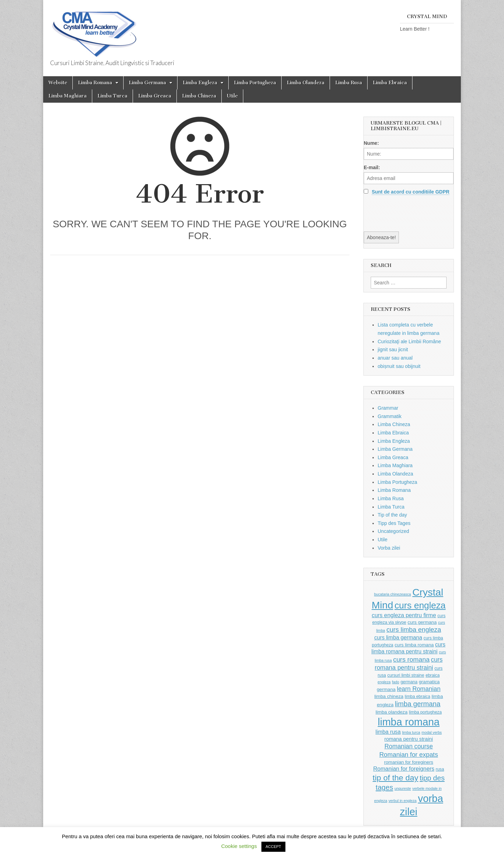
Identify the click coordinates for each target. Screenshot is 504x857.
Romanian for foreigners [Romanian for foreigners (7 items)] (404, 769)
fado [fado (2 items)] (396, 682)
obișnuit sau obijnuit (399, 366)
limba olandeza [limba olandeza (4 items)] (392, 712)
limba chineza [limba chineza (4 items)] (389, 696)
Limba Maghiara (68, 96)
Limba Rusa (349, 83)
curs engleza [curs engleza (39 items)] (420, 605)
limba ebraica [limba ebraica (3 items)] (418, 697)
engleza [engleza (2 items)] (384, 682)
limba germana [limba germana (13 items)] (418, 704)
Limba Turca (112, 96)
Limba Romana (95, 83)
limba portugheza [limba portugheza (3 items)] (425, 712)
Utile (232, 96)
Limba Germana (147, 83)
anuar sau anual (395, 358)
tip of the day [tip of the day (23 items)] (396, 778)
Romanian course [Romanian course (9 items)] (408, 746)
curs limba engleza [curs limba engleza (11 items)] (414, 630)
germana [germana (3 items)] (409, 682)
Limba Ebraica (390, 83)
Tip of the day (392, 515)
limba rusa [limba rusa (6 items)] (388, 732)
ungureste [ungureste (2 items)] (403, 788)
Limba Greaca (155, 96)
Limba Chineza (199, 96)
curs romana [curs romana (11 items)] (411, 659)
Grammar (388, 408)
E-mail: (372, 167)
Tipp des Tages (394, 523)
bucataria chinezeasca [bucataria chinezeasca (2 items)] (393, 594)
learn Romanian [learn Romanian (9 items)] (419, 689)
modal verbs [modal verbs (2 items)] (432, 732)
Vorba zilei (389, 548)
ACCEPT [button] (273, 847)
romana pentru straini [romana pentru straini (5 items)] (408, 739)
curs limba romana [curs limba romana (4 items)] (414, 645)
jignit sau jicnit (393, 349)
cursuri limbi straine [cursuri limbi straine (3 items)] (406, 675)
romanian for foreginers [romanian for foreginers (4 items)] (408, 762)
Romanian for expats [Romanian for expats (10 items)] (409, 754)
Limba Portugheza (255, 83)
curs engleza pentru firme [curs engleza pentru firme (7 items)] (404, 615)
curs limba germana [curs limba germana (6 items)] (398, 638)
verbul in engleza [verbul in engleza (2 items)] (403, 801)
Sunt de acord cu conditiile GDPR (411, 192)
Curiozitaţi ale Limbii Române (409, 341)
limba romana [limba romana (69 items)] (409, 722)
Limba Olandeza (306, 83)
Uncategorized (393, 531)
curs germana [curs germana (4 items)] (422, 622)
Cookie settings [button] (239, 846)
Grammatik (389, 416)
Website (58, 83)
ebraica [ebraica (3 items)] (433, 675)
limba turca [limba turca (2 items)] (411, 732)
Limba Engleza (200, 83)
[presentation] (417, 213)
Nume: (371, 143)
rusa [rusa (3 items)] (440, 769)
